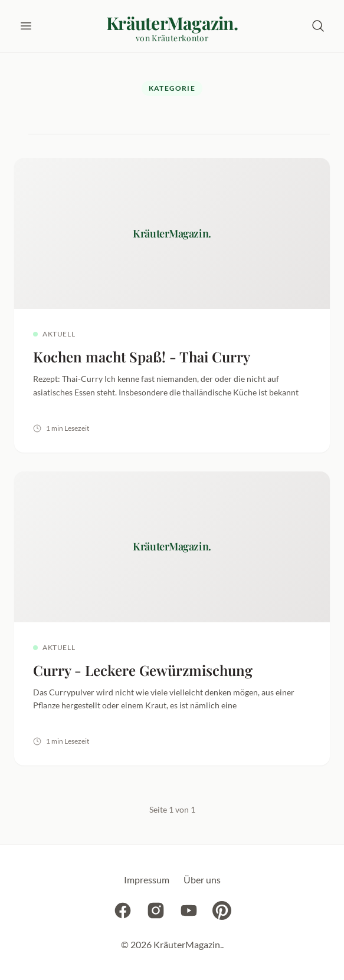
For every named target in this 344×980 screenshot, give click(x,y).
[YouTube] (189, 912)
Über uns (202, 880)
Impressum (147, 880)
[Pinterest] (222, 912)
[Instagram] (156, 912)
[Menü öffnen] (26, 26)
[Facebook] (123, 912)
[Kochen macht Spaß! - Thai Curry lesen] (172, 305)
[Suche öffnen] (318, 26)
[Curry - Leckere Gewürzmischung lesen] (172, 619)
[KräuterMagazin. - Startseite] (172, 28)
